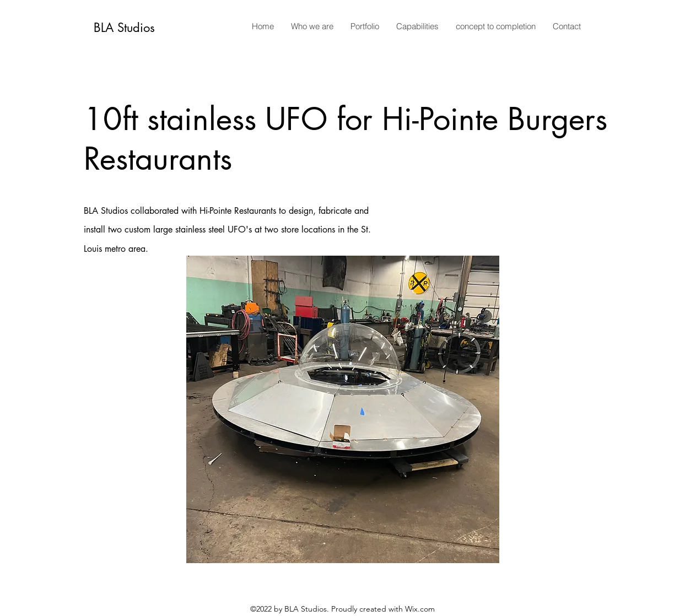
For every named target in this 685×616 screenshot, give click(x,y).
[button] (343, 409)
